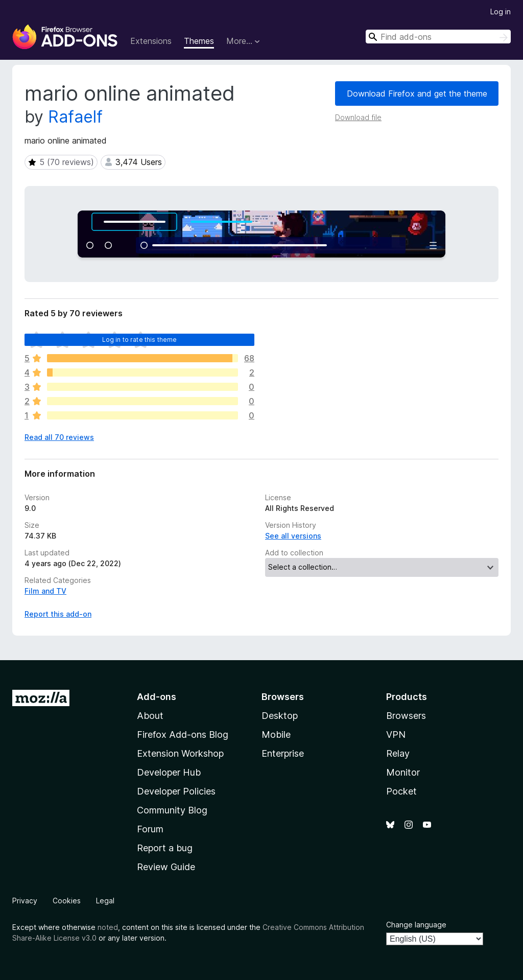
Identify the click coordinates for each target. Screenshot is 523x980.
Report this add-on (58, 614)
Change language (416, 925)
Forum (150, 829)
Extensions (151, 41)
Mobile (276, 734)
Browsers (406, 716)
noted (108, 927)
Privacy (25, 901)
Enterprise (283, 753)
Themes (199, 41)
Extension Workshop (180, 753)
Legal (105, 901)
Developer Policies (176, 791)
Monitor (403, 772)
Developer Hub (169, 772)
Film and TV (45, 591)
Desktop (280, 716)
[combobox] (438, 37)
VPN (396, 734)
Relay (398, 753)
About (150, 716)
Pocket (401, 791)
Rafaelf (75, 117)
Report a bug (165, 848)
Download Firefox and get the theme (417, 94)
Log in (501, 11)
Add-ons (157, 697)
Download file (358, 117)
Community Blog (172, 810)
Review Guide (166, 867)
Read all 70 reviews (59, 437)
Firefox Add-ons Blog (183, 734)
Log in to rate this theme (140, 340)
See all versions (293, 536)
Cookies (67, 901)
